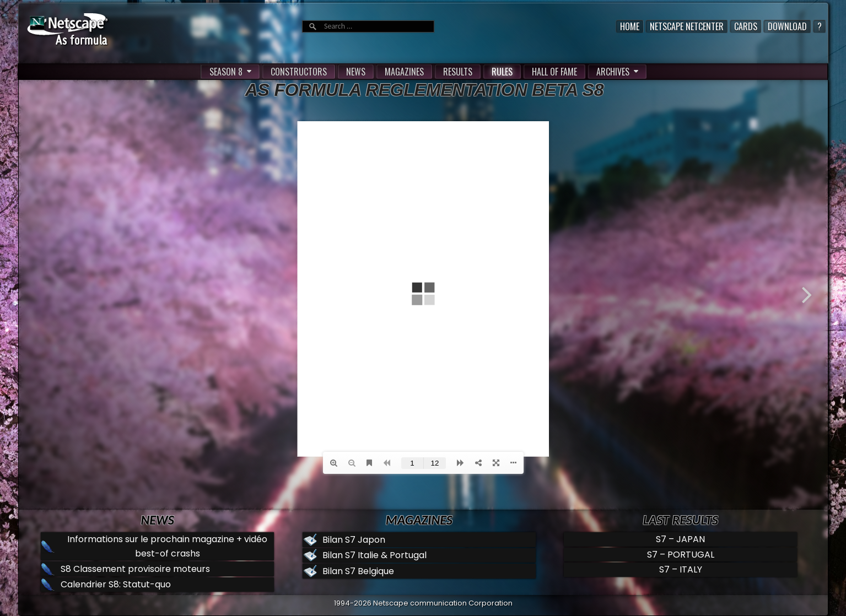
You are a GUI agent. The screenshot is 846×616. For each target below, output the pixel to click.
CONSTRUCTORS (299, 72)
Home (630, 26)
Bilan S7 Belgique (358, 571)
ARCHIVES (613, 72)
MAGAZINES (404, 72)
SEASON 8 (226, 72)
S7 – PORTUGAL (681, 555)
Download (787, 26)
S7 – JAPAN (680, 539)
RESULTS (458, 72)
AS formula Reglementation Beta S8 (425, 90)
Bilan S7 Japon (354, 540)
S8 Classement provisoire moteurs (135, 569)
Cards (746, 26)
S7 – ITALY (681, 569)
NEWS (356, 72)
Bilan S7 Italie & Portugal (374, 555)
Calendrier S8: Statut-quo (116, 584)
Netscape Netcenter (687, 26)
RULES (502, 72)
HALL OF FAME (554, 72)
